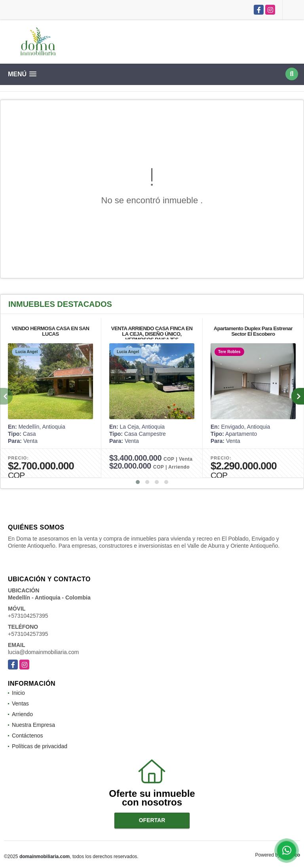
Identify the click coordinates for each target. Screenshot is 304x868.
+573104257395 (28, 616)
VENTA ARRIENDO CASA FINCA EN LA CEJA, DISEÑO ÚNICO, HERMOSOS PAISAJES (152, 334)
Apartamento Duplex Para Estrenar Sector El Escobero (253, 331)
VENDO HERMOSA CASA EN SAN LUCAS (50, 331)
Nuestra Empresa (33, 725)
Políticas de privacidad (40, 746)
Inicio (18, 693)
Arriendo (22, 714)
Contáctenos (28, 736)
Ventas (20, 703)
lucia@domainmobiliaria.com (43, 652)
